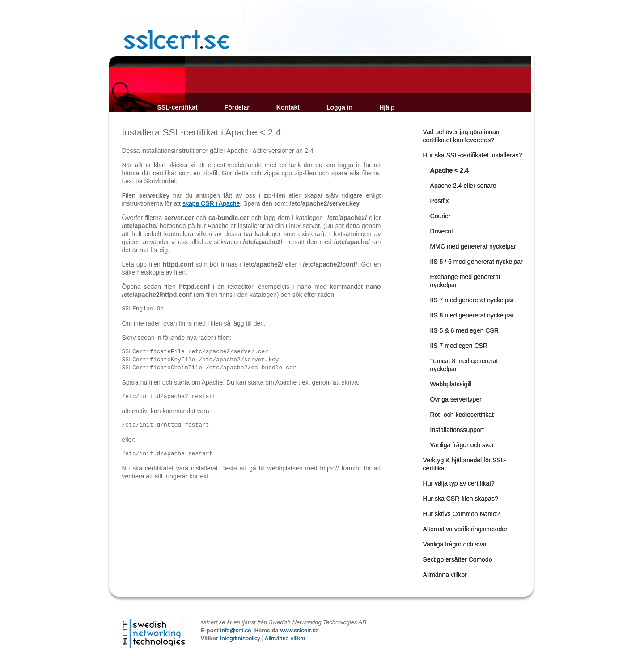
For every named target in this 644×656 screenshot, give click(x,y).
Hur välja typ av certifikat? (459, 483)
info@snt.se (236, 630)
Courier (441, 216)
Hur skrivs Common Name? (462, 514)
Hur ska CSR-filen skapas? (461, 499)
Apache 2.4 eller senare (463, 186)
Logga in (339, 107)
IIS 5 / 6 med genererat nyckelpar (477, 262)
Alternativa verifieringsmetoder (465, 529)
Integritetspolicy (240, 638)
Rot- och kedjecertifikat (462, 415)
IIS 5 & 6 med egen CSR (464, 330)
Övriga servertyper (456, 399)
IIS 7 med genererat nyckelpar (472, 300)
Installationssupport (457, 430)
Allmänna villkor (445, 575)
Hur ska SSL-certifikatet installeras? (473, 155)
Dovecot (442, 231)
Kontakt (288, 107)
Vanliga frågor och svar (462, 445)
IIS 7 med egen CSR (459, 346)
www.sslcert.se (299, 630)
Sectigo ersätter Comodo (458, 559)
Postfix (440, 201)
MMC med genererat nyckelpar (473, 246)
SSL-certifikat (178, 107)
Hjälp (387, 107)
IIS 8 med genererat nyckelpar (472, 315)
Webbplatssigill (451, 384)
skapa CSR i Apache (211, 203)
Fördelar (237, 107)
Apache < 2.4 (449, 170)
